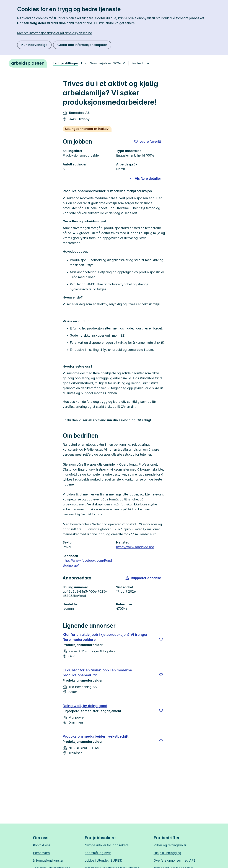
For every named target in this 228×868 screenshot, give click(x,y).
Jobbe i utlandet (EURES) (103, 860)
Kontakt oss (42, 845)
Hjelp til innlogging (167, 853)
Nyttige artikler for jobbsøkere (107, 845)
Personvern (41, 853)
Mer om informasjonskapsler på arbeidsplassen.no (55, 33)
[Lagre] (161, 639)
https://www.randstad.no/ (135, 547)
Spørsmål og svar (98, 853)
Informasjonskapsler (48, 860)
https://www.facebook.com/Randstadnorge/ (87, 563)
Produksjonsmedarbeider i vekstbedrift (96, 736)
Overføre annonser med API (174, 860)
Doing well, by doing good (85, 706)
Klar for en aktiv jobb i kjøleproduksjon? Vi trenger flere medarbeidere (105, 637)
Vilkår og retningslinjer (170, 845)
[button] (143, 578)
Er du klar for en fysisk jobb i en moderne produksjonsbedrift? (97, 673)
